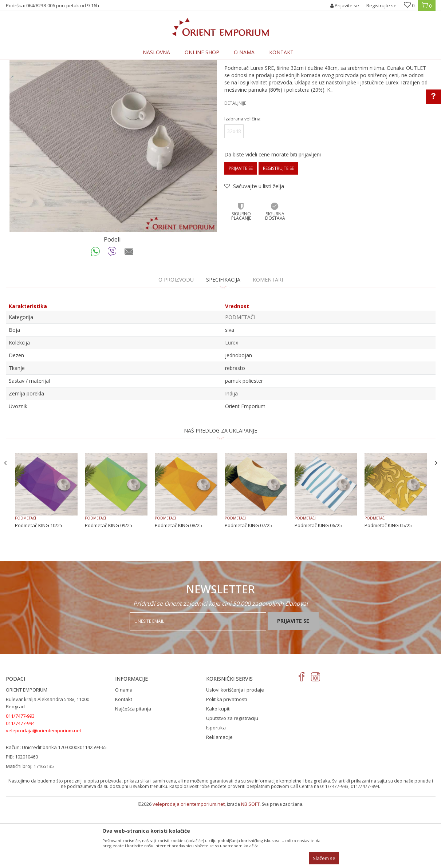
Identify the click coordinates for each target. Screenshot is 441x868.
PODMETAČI (145, 64)
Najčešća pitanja (133, 769)
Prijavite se (241, 228)
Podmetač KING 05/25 (388, 585)
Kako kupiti (218, 769)
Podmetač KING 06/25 (318, 585)
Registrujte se (381, 5)
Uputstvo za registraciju (232, 778)
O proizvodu (176, 340)
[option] (113, 188)
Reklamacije (219, 797)
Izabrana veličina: (243, 179)
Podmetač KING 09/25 (109, 585)
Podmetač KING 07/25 (248, 585)
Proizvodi (83, 64)
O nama (124, 750)
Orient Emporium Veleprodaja (37, 64)
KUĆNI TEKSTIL (113, 64)
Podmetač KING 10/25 (39, 585)
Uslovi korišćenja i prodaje (235, 750)
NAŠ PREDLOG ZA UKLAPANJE (220, 491)
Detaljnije (235, 163)
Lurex (232, 403)
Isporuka (216, 788)
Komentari (268, 340)
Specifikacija (223, 340)
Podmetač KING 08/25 (178, 585)
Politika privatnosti (227, 759)
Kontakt (124, 759)
